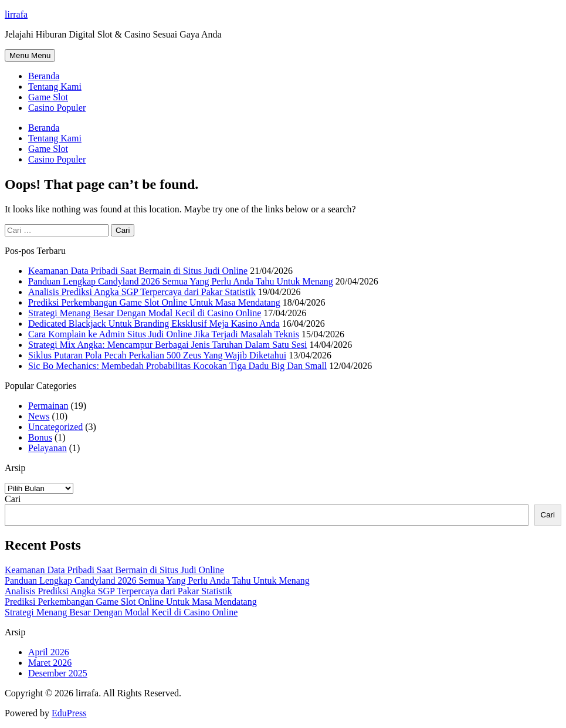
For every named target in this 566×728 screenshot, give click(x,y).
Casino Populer (57, 108)
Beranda (44, 76)
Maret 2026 (50, 663)
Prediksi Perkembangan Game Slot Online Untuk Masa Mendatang (154, 302)
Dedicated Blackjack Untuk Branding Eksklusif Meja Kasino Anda (154, 324)
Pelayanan (48, 448)
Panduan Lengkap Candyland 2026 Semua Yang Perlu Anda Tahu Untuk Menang (181, 281)
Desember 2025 (58, 673)
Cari (13, 499)
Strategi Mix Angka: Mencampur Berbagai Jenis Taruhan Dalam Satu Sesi (167, 345)
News (39, 416)
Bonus (40, 437)
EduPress (69, 713)
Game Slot (48, 97)
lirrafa (16, 14)
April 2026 (49, 652)
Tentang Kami (55, 87)
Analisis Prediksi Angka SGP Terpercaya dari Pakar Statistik (142, 292)
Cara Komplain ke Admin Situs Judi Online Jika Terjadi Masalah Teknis (164, 334)
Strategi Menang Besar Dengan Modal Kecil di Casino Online (145, 313)
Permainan (48, 406)
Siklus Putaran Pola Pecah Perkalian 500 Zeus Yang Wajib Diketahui (157, 355)
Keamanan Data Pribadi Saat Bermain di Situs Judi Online (138, 271)
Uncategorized (55, 427)
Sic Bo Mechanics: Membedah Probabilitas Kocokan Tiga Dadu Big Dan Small (177, 366)
